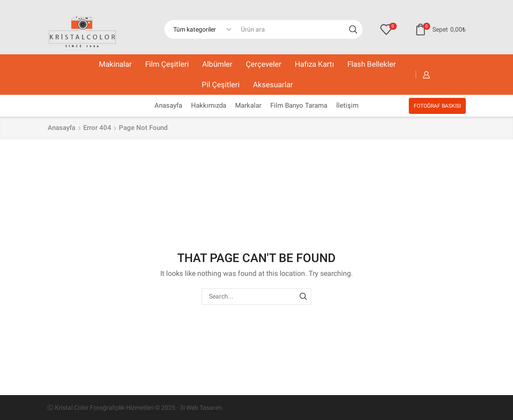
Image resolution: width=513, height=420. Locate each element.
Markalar (248, 105)
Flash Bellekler (372, 64)
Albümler (217, 64)
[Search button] (353, 29)
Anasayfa (168, 105)
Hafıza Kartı (314, 64)
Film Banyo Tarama (299, 105)
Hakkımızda (209, 105)
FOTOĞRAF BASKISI (437, 106)
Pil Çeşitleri (221, 85)
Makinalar (115, 64)
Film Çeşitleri (167, 64)
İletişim (347, 105)
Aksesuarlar (273, 85)
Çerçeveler (264, 64)
